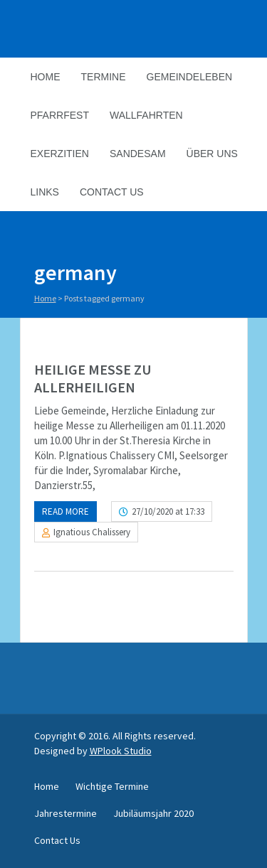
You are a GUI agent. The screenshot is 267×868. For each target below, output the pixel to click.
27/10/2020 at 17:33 (168, 511)
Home (46, 77)
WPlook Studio (121, 751)
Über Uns (212, 154)
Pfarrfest (60, 115)
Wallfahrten (146, 115)
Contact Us (112, 192)
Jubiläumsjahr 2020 (153, 813)
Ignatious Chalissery (92, 532)
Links (45, 192)
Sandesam (138, 154)
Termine (104, 77)
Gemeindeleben (190, 77)
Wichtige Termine (112, 786)
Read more (66, 511)
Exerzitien (60, 154)
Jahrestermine (66, 813)
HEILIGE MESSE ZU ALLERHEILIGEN (93, 378)
